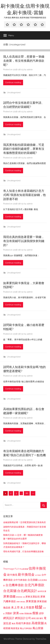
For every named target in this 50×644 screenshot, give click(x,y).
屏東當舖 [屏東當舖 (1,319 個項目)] (31, 601)
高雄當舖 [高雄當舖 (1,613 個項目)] (38, 623)
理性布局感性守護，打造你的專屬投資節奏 (23, 552)
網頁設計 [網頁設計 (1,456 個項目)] (9, 618)
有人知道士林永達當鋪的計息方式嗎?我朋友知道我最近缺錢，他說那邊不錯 (24, 195)
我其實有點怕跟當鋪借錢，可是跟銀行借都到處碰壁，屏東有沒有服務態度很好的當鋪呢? (24, 149)
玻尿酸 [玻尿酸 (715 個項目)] (22, 614)
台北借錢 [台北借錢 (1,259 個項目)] (33, 580)
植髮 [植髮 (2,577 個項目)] (39, 607)
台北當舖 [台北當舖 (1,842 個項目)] (10, 591)
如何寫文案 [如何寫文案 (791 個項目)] (42, 591)
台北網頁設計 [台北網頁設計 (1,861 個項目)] (27, 591)
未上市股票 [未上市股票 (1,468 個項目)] (27, 607)
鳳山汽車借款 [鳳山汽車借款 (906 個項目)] (26, 628)
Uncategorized (14, 93)
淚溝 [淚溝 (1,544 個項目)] (16, 613)
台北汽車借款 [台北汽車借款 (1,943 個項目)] (34, 585)
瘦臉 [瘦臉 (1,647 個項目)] (35, 613)
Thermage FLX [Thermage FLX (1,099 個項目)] (11, 569)
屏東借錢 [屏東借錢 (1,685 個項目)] (9, 596)
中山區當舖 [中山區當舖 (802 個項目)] (24, 569)
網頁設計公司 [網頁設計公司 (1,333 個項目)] (23, 618)
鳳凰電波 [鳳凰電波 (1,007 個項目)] (15, 628)
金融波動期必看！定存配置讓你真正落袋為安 (25, 522)
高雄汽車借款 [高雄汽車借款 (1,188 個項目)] (23, 623)
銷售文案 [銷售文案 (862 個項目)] (35, 618)
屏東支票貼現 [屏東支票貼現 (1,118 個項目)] (33, 597)
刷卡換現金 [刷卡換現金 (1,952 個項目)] (26, 574)
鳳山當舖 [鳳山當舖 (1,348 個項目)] (38, 628)
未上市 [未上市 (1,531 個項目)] (15, 607)
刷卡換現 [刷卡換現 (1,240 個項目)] (12, 575)
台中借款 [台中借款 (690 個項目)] (38, 575)
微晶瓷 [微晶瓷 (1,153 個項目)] (7, 608)
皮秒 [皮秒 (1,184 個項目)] (41, 613)
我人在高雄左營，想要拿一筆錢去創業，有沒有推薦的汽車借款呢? (24, 61)
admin (30, 70)
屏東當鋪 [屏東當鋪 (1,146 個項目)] (42, 601)
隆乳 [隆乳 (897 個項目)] (41, 618)
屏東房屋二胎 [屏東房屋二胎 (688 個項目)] (20, 597)
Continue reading (13, 82)
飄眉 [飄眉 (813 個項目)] (13, 624)
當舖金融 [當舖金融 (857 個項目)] (28, 613)
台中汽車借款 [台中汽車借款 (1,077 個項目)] (20, 580)
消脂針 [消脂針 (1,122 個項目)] (9, 613)
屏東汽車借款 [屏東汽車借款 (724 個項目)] (21, 602)
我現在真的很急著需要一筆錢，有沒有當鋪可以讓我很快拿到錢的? (24, 241)
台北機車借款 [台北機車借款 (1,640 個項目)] (15, 585)
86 (27, 493)
